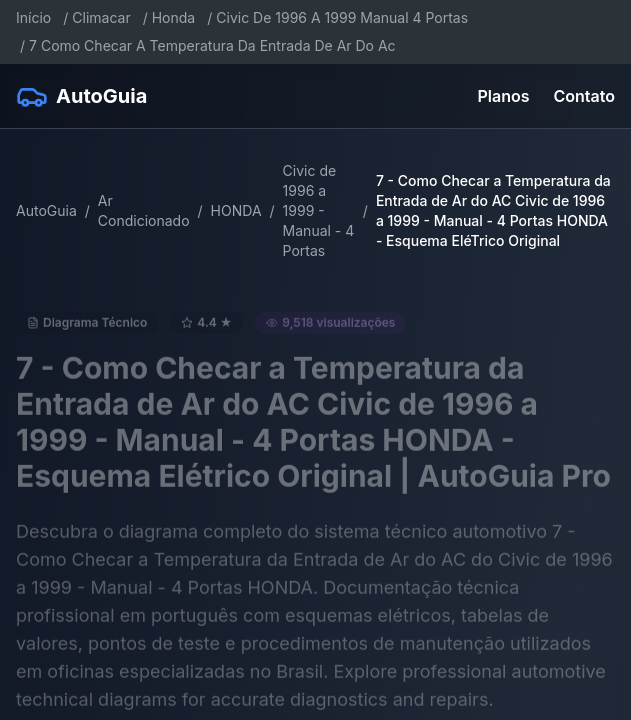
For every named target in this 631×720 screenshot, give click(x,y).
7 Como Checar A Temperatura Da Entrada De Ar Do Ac (212, 45)
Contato (584, 96)
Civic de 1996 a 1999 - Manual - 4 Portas (319, 210)
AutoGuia (46, 210)
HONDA (236, 210)
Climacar (101, 17)
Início (33, 17)
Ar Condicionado (144, 210)
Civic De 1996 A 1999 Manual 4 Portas (342, 17)
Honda (174, 17)
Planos (504, 96)
